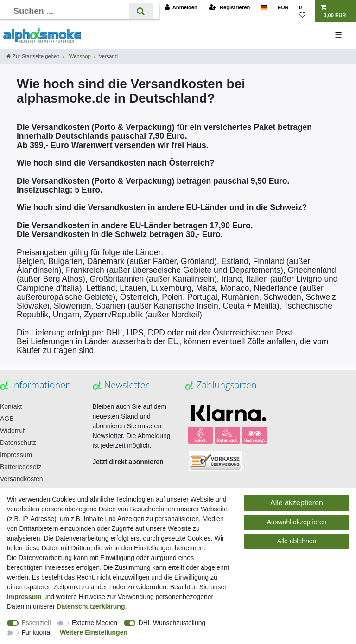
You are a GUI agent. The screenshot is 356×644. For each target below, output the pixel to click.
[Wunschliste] (305, 12)
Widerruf (12, 431)
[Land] (264, 8)
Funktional (37, 632)
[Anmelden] (181, 8)
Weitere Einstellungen (94, 632)
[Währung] (283, 8)
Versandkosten (22, 479)
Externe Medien (95, 623)
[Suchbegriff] (68, 11)
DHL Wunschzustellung (172, 623)
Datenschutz (18, 443)
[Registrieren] (229, 8)
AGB (7, 419)
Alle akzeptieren (297, 503)
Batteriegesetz (21, 467)
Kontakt (11, 406)
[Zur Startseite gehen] (33, 56)
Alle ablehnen (297, 541)
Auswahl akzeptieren (296, 522)
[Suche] (141, 11)
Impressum (16, 455)
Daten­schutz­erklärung (91, 606)
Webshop (79, 56)
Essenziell (36, 623)
